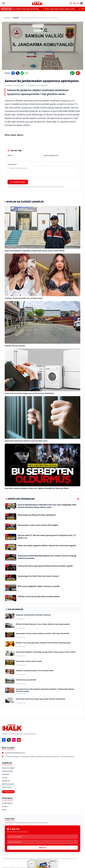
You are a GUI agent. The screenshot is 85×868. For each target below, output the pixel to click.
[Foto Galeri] (74, 3)
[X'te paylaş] (18, 73)
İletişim (5, 806)
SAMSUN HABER (8, 768)
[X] (9, 740)
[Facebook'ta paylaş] (13, 73)
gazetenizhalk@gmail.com (15, 753)
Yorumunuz (13, 164)
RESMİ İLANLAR (8, 784)
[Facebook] (4, 740)
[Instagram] (14, 740)
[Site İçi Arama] (71, 3)
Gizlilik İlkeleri (7, 803)
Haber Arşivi (7, 787)
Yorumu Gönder (18, 182)
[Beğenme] (78, 73)
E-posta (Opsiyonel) (51, 155)
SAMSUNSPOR (7, 771)
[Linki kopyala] (27, 73)
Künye (4, 810)
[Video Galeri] (76, 3)
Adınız (11, 155)
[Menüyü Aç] (4, 3)
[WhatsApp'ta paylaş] (22, 73)
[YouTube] (19, 740)
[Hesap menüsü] (81, 3)
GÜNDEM (5, 774)
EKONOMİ (6, 781)
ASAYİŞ (16, 18)
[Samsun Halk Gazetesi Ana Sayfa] (37, 3)
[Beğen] (72, 73)
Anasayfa (7, 18)
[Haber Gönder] (78, 3)
